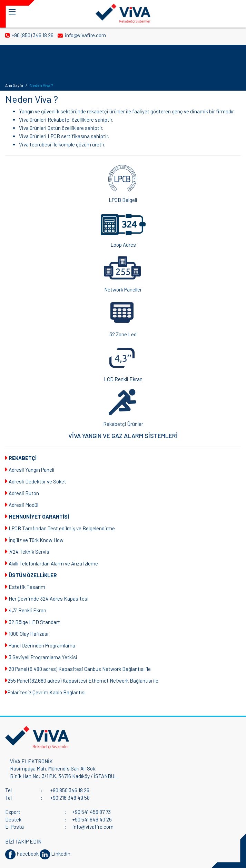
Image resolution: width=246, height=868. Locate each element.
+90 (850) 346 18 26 (30, 35)
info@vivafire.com (82, 35)
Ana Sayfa (14, 85)
